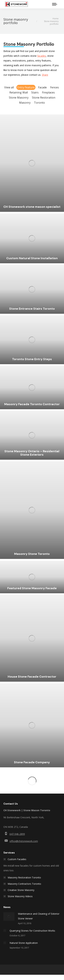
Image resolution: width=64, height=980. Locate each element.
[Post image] (9, 917)
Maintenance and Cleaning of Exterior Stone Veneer (39, 916)
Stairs (35, 92)
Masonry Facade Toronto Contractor (32, 404)
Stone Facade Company (32, 762)
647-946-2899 (17, 834)
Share (45, 75)
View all (9, 87)
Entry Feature (26, 87)
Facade (42, 87)
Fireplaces (48, 92)
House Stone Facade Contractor (32, 677)
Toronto (39, 103)
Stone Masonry (19, 98)
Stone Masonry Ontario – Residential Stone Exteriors (32, 453)
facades (42, 56)
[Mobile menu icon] (55, 4)
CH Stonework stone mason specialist (32, 207)
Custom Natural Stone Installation (32, 258)
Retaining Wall (19, 92)
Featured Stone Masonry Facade (32, 588)
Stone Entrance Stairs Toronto (32, 309)
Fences (55, 87)
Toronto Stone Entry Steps (32, 359)
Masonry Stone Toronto (32, 554)
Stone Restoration (44, 98)
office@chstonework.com (24, 841)
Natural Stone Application (24, 943)
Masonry (25, 103)
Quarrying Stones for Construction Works (32, 931)
